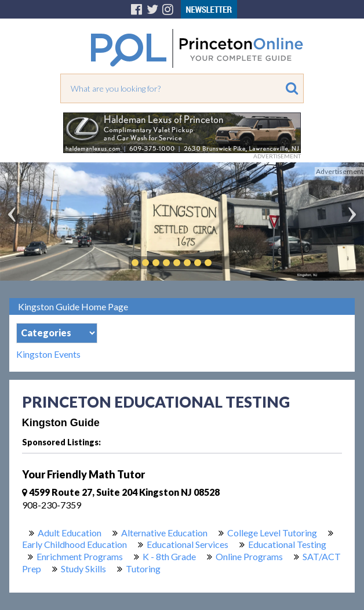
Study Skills (83, 569)
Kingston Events (48, 354)
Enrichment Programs (80, 556)
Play (225, 263)
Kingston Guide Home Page (73, 306)
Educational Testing (287, 544)
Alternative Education (164, 533)
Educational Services (188, 544)
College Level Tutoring (272, 533)
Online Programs (249, 556)
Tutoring (143, 569)
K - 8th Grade (169, 556)
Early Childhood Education (74, 544)
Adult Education (70, 533)
